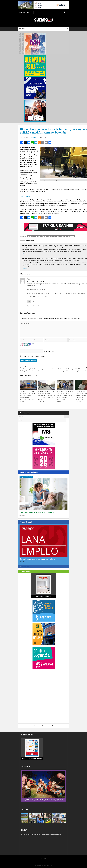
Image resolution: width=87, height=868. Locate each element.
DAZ (45, 236)
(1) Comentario (42, 137)
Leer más (24, 269)
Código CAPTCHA (49, 351)
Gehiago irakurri (26, 254)
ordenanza (71, 236)
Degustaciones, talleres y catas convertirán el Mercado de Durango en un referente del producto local (65, 395)
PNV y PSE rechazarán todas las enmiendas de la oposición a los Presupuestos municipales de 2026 (28, 395)
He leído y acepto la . (34, 356)
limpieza (63, 236)
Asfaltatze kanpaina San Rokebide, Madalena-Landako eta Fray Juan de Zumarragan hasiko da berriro (47, 395)
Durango (34, 137)
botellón (39, 236)
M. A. (21, 137)
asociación (31, 236)
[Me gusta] (29, 302)
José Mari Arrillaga (53, 236)
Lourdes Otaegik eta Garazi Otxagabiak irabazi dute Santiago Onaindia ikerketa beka (38, 369)
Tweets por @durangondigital (44, 726)
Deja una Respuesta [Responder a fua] (33, 306)
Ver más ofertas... (25, 567)
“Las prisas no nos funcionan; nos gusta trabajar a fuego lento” (43, 800)
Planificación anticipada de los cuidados (37, 512)
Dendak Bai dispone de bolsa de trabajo (37, 559)
